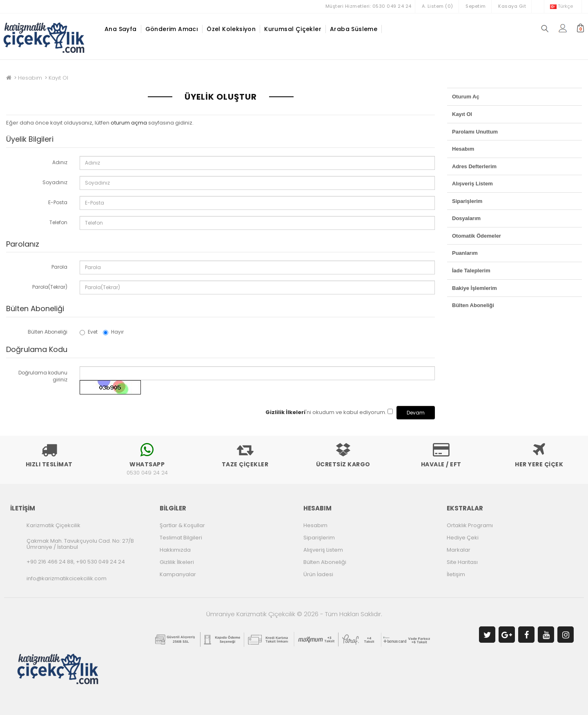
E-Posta (58, 202)
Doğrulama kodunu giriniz (43, 376)
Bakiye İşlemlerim (474, 288)
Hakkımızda (175, 550)
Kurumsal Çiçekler (293, 29)
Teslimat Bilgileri (181, 538)
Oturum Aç (466, 97)
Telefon (58, 222)
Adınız (60, 162)
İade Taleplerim (471, 271)
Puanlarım (465, 253)
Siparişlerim (467, 201)
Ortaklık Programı (470, 525)
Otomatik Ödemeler (477, 236)
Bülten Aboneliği (48, 332)
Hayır (113, 332)
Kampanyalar (178, 574)
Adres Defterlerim (474, 166)
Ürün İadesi (318, 574)
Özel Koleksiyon (231, 29)
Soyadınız (55, 182)
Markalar (459, 550)
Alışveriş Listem (472, 184)
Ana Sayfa (121, 29)
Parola (59, 267)
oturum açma (129, 123)
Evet (89, 332)
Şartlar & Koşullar (182, 525)
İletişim (456, 574)
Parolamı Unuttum (475, 132)
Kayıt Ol (58, 78)
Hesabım (30, 78)
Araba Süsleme (354, 29)
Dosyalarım (466, 218)
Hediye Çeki (463, 538)
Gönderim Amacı (172, 29)
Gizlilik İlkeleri (177, 562)
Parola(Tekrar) (50, 287)
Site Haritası (462, 562)
